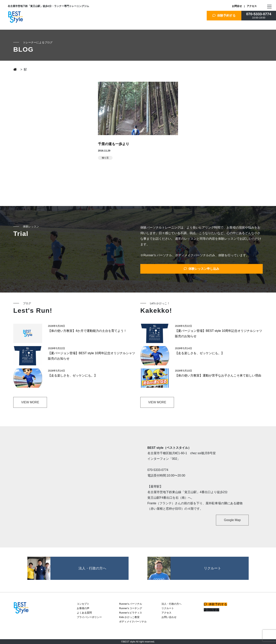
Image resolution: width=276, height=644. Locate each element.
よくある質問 (84, 613)
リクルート (168, 608)
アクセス (252, 6)
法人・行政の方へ (171, 604)
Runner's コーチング (131, 608)
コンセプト (83, 604)
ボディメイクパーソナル (133, 622)
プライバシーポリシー (89, 617)
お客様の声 (83, 608)
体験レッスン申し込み (202, 269)
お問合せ (237, 6)
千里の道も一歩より (114, 144)
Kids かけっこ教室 (129, 617)
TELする (212, 610)
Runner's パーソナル (131, 604)
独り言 (105, 158)
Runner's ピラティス (131, 613)
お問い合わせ (169, 617)
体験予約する (224, 16)
